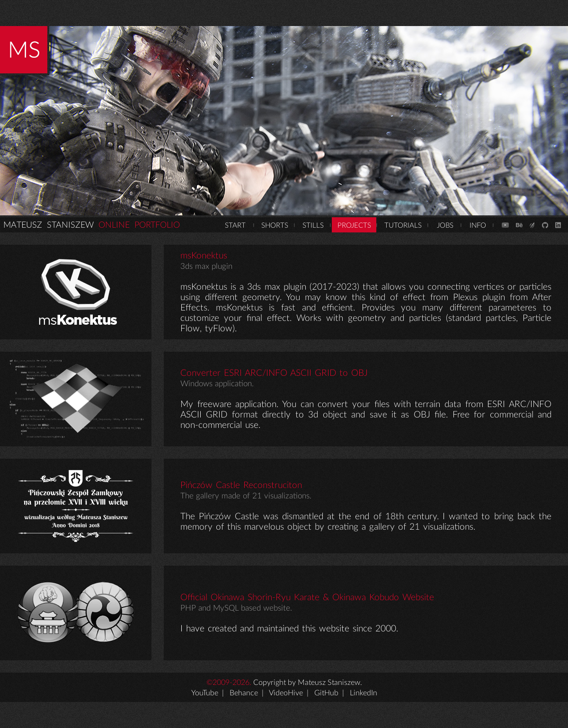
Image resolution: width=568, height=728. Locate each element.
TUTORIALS (403, 226)
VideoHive (286, 693)
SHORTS (275, 226)
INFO (478, 226)
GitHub (326, 693)
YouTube (205, 693)
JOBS (445, 226)
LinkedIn (364, 693)
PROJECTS (354, 226)
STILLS (313, 226)
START (235, 226)
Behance (244, 693)
